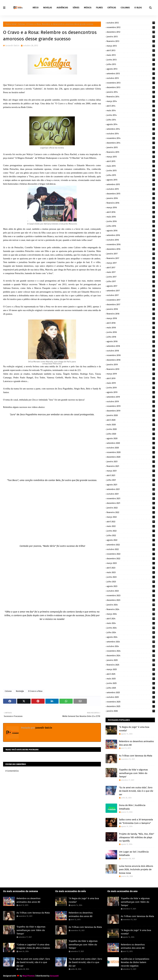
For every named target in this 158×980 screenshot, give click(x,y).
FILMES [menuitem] (99, 8)
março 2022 (131, 517)
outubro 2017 (131, 295)
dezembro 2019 (131, 411)
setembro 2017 (131, 291)
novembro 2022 (131, 554)
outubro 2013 (131, 78)
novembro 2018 (131, 355)
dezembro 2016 (131, 249)
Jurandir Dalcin (13, 45)
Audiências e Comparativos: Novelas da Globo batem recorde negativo (135, 962)
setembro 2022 (131, 545)
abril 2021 (131, 475)
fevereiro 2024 (131, 609)
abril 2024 (131, 619)
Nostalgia (20, 691)
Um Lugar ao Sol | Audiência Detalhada (134, 854)
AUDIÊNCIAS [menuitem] (62, 8)
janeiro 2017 (131, 254)
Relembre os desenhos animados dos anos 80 (136, 743)
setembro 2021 (131, 489)
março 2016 (131, 207)
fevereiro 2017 (131, 258)
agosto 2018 (131, 341)
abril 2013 (131, 50)
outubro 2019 (131, 401)
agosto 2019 (131, 392)
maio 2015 (131, 166)
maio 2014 (131, 110)
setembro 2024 (131, 642)
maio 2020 (131, 425)
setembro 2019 (131, 397)
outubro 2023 (131, 591)
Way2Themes (29, 976)
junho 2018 (131, 332)
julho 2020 (131, 434)
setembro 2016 (131, 235)
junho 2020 (131, 429)
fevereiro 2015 (131, 152)
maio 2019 (131, 383)
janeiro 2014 (131, 92)
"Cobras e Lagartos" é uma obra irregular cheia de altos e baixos (33, 946)
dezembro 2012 (131, 32)
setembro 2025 (131, 692)
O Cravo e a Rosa (35, 691)
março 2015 (131, 157)
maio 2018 (131, 328)
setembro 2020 (131, 443)
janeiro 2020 (131, 415)
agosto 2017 (131, 286)
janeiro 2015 (131, 147)
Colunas (22, 24)
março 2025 (131, 669)
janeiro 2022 (131, 508)
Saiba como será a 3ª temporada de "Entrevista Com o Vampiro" (136, 821)
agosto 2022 (131, 540)
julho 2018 (131, 337)
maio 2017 (131, 272)
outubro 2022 (131, 549)
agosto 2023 (131, 586)
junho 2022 (131, 531)
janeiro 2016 (131, 198)
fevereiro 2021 (131, 466)
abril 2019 (131, 378)
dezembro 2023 (131, 600)
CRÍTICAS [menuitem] (112, 8)
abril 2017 (131, 268)
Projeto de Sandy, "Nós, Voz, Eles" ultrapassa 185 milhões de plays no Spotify (137, 837)
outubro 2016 (131, 240)
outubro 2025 (131, 697)
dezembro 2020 (131, 457)
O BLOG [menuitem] (138, 8)
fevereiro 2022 (131, 512)
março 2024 (131, 614)
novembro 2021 (131, 498)
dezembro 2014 (131, 143)
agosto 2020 (131, 438)
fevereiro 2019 (131, 369)
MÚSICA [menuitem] (88, 8)
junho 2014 (131, 115)
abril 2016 (131, 212)
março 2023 (131, 563)
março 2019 (131, 374)
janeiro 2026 (131, 711)
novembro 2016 (131, 244)
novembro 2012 (131, 27)
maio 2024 (131, 623)
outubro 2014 (131, 134)
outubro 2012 (131, 23)
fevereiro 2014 (131, 97)
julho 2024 (131, 632)
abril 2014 (131, 106)
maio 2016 (131, 217)
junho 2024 (131, 628)
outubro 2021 (131, 494)
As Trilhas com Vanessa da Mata (136, 756)
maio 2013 (131, 55)
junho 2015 (131, 171)
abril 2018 (131, 323)
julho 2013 (131, 64)
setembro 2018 (131, 346)
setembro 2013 (131, 74)
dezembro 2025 (131, 706)
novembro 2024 (131, 651)
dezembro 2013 (131, 87)
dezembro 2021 (131, 503)
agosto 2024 (131, 637)
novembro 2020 (131, 452)
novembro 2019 (131, 406)
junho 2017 (131, 277)
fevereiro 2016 (131, 203)
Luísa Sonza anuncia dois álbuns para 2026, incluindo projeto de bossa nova (136, 870)
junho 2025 (131, 683)
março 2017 (131, 263)
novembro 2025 (131, 702)
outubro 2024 (131, 646)
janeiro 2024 (131, 605)
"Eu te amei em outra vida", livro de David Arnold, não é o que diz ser (136, 791)
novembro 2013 (131, 83)
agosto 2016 (131, 231)
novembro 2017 (131, 300)
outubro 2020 (131, 448)
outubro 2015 (131, 189)
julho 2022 (131, 535)
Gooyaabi (54, 976)
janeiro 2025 (131, 660)
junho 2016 (131, 221)
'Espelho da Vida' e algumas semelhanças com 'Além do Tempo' (133, 773)
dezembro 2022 (131, 559)
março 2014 (131, 101)
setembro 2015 (131, 184)
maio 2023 (131, 572)
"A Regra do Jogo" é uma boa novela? (134, 729)
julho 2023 (131, 582)
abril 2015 (131, 161)
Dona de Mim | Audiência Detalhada (132, 807)
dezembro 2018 (131, 360)
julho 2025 (131, 688)
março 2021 (131, 471)
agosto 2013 (131, 69)
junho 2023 (131, 577)
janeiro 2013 (131, 37)
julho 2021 (131, 480)
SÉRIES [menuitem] (76, 8)
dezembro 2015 (131, 194)
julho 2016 (131, 226)
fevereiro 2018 (131, 314)
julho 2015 (131, 175)
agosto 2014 (131, 124)
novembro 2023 (131, 595)
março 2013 (131, 46)
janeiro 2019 (131, 365)
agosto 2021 (131, 485)
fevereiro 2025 (131, 665)
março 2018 (131, 318)
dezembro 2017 (131, 304)
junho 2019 (131, 388)
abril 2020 (131, 420)
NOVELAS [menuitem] (48, 8)
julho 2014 (131, 120)
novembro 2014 (131, 138)
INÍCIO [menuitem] (36, 8)
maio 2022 (131, 526)
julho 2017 (131, 281)
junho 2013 (131, 60)
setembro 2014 (131, 129)
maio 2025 (131, 679)
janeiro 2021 (131, 462)
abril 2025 (131, 674)
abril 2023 (131, 568)
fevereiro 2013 (131, 41)
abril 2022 (131, 522)
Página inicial (11, 24)
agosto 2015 (131, 180)
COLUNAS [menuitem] (125, 8)
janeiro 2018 (131, 309)
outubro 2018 (131, 351)
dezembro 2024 (131, 656)
